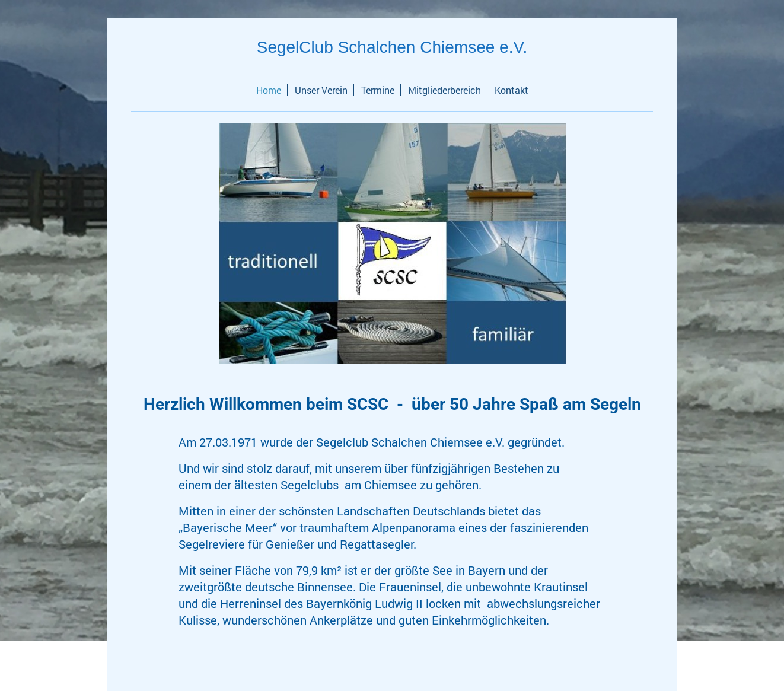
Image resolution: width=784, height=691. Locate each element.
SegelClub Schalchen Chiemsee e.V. (392, 47)
